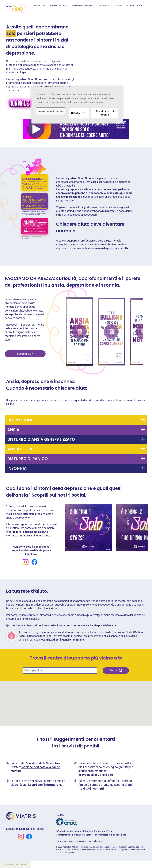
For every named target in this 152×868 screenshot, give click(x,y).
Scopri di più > (25, 354)
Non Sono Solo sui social (110, 6)
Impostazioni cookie (50, 111)
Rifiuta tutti (79, 113)
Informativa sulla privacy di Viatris (74, 831)
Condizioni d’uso (103, 831)
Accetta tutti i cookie (105, 113)
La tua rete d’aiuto (135, 6)
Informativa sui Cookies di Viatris (75, 835)
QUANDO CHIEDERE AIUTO (83, 6)
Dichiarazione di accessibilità (111, 835)
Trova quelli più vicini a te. (96, 775)
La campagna (39, 6)
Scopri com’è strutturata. (45, 785)
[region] (77, 105)
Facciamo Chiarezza (59, 6)
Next (137, 332)
